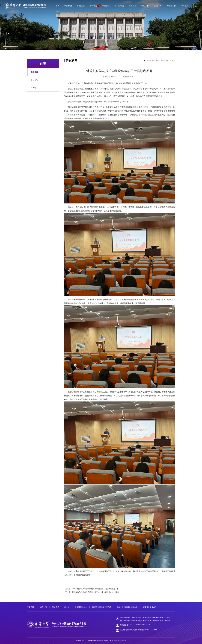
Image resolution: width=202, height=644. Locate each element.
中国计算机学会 (81, 607)
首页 (158, 61)
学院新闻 (34, 72)
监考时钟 (44, 607)
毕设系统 (56, 607)
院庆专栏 (34, 88)
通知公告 (34, 80)
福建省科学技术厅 (150, 607)
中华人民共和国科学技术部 (127, 607)
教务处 (67, 607)
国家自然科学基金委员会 (102, 607)
